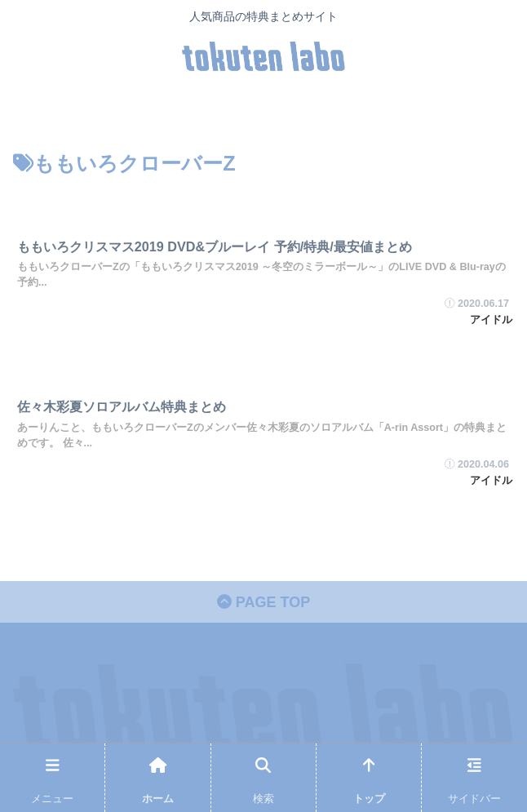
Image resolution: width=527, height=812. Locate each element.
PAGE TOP (263, 602)
